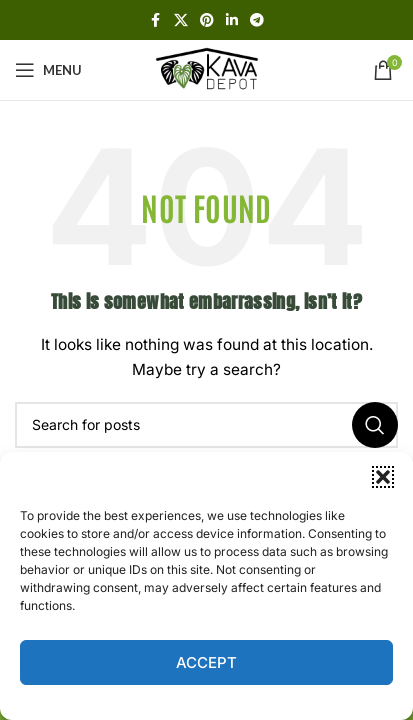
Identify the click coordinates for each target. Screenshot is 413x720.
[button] (383, 477)
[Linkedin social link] (232, 20)
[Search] (206, 425)
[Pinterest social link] (207, 20)
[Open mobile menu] (48, 70)
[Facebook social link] (156, 20)
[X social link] (181, 20)
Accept (206, 662)
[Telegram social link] (257, 20)
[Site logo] (207, 68)
